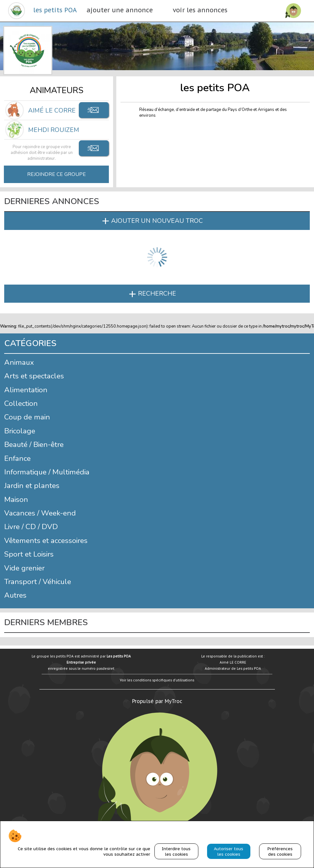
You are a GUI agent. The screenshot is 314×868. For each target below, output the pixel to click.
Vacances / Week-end (40, 513)
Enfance (17, 458)
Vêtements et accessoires (46, 541)
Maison (16, 499)
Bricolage (20, 431)
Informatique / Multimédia (47, 472)
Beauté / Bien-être (34, 445)
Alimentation (26, 390)
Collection (21, 403)
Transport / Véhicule (38, 582)
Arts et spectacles (34, 376)
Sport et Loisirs (29, 554)
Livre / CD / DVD (31, 527)
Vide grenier (24, 568)
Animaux (19, 362)
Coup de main (27, 417)
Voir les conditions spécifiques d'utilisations (157, 680)
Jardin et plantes (32, 486)
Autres (15, 595)
